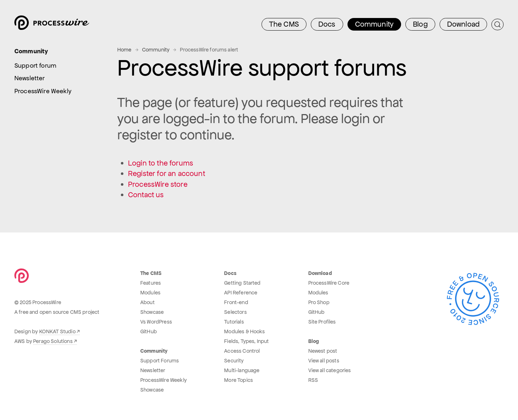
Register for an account (167, 173)
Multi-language (242, 370)
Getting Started (242, 283)
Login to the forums (161, 163)
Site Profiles (322, 322)
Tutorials (234, 322)
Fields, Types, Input (246, 341)
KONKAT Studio (57, 331)
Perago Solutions (53, 341)
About (147, 302)
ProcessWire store (158, 184)
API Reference (241, 293)
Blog (420, 24)
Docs (327, 24)
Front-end (236, 302)
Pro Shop (319, 302)
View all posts (324, 361)
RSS (313, 380)
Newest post (323, 351)
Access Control (242, 351)
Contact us (146, 195)
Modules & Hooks (244, 331)
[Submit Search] (497, 24)
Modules (150, 293)
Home (124, 50)
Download (463, 24)
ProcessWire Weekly (163, 380)
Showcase (152, 312)
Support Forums (160, 361)
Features (151, 283)
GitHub (149, 331)
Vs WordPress (156, 322)
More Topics (238, 380)
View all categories (330, 370)
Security (234, 361)
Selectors (235, 312)
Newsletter (153, 370)
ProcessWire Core (329, 283)
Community (156, 50)
